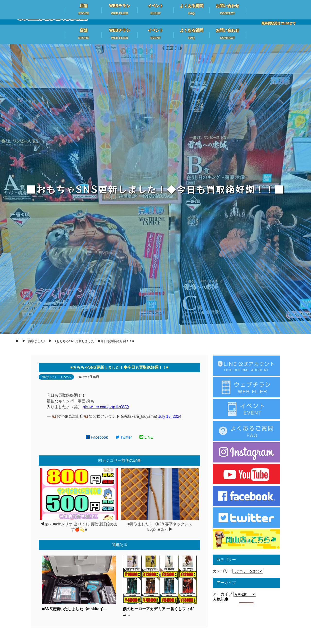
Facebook (97, 437)
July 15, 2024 (170, 416)
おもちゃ (66, 377)
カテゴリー (223, 571)
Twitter (124, 437)
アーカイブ (223, 594)
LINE (146, 437)
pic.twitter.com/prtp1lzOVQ (106, 407)
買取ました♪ (49, 377)
